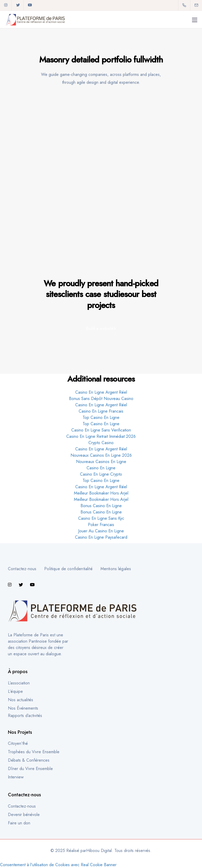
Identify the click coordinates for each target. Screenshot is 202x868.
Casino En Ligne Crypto (101, 474)
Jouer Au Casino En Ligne (101, 531)
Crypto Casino (101, 443)
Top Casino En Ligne (101, 417)
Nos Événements (23, 708)
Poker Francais (101, 525)
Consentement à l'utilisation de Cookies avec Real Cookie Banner (58, 865)
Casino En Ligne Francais (101, 411)
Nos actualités (21, 700)
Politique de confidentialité (68, 569)
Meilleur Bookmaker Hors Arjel (101, 493)
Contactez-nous (22, 569)
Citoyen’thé (18, 743)
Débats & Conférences (29, 760)
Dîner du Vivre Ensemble (30, 769)
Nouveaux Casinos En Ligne (101, 462)
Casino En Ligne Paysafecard (101, 537)
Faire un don (19, 823)
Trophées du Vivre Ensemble (34, 752)
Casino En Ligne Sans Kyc (101, 518)
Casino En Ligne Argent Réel (101, 392)
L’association (19, 683)
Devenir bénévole (24, 815)
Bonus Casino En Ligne (101, 506)
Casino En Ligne (101, 468)
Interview (16, 777)
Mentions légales (116, 569)
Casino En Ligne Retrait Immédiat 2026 (101, 436)
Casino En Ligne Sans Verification (101, 430)
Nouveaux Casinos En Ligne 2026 (101, 455)
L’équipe (15, 691)
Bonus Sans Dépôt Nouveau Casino (101, 399)
